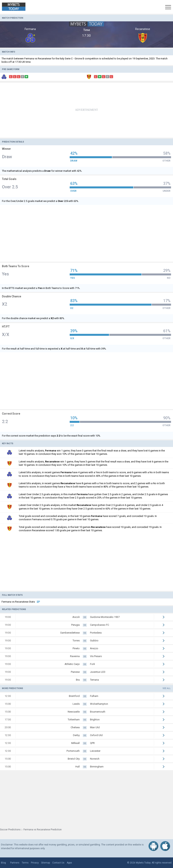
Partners (15, 863)
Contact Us (58, 863)
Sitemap (46, 863)
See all (167, 688)
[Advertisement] (86, 110)
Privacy (35, 863)
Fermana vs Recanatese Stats (21, 602)
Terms (25, 863)
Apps (69, 863)
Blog (3, 863)
